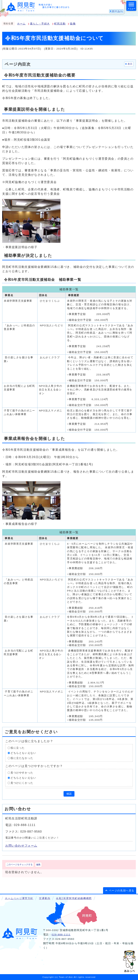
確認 (69, 794)
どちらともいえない (23, 753)
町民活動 (60, 24)
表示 (130, 64)
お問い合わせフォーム (21, 846)
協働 (73, 24)
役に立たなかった (22, 758)
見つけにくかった (22, 783)
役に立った (18, 748)
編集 (38, 865)
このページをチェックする (19, 865)
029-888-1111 (61, 935)
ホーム (21, 24)
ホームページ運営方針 (19, 898)
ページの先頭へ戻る (122, 891)
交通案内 (45, 898)
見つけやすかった (22, 773)
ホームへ (117, 11)
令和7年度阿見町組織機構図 (74, 898)
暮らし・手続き (40, 24)
